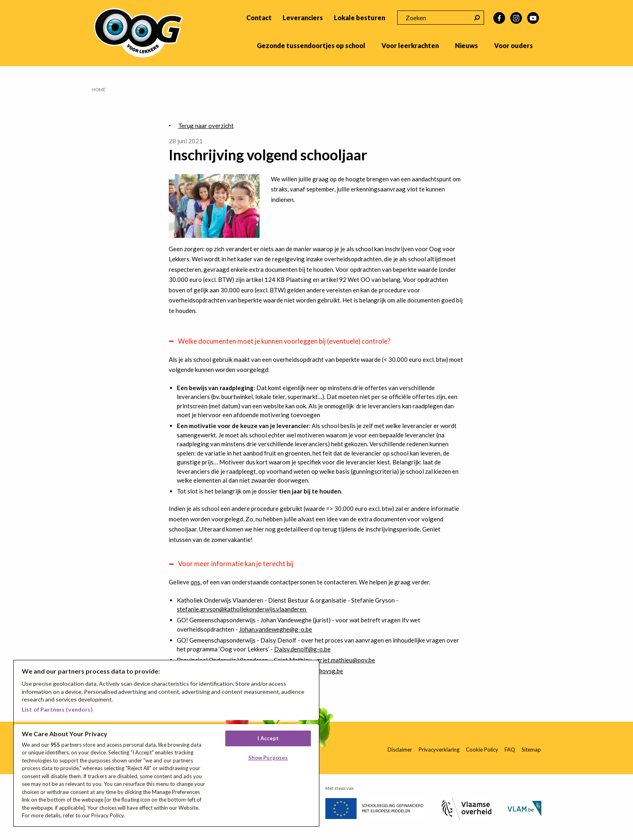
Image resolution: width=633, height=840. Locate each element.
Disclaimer (400, 750)
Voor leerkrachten (410, 45)
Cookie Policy (482, 750)
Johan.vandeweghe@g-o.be (276, 629)
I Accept (268, 738)
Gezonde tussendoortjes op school (311, 45)
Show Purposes (268, 758)
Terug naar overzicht (206, 126)
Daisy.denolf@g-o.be (302, 649)
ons (195, 582)
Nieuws (466, 45)
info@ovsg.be (325, 671)
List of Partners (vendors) (57, 709)
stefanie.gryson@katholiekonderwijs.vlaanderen (242, 609)
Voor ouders (514, 45)
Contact (259, 18)
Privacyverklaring (439, 750)
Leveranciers (303, 18)
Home (99, 89)
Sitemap (531, 750)
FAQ (510, 750)
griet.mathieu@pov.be (346, 660)
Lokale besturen (359, 18)
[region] (166, 743)
